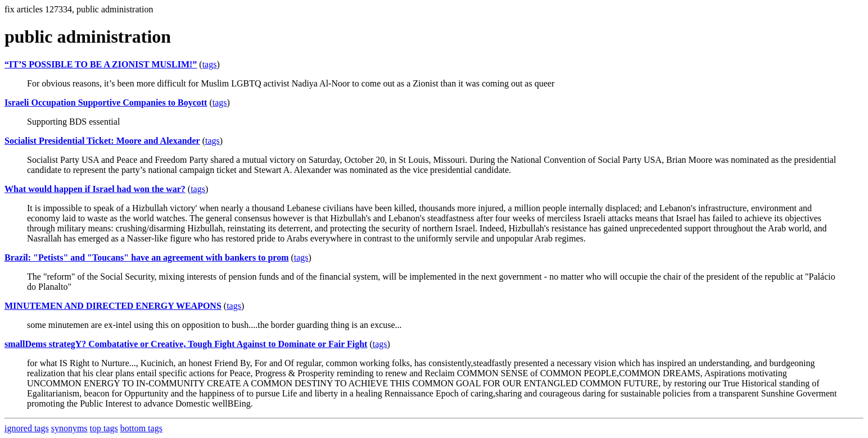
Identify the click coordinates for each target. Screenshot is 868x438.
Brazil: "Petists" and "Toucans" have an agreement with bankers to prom (146, 257)
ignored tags (27, 428)
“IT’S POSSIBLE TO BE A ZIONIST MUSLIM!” (101, 64)
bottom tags (141, 428)
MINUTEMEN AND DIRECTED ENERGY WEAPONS (113, 306)
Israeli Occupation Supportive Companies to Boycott (106, 102)
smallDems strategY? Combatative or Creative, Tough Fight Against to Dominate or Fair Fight (186, 344)
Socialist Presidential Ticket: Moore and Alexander (102, 141)
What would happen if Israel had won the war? (95, 189)
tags (210, 64)
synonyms (69, 428)
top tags (104, 428)
